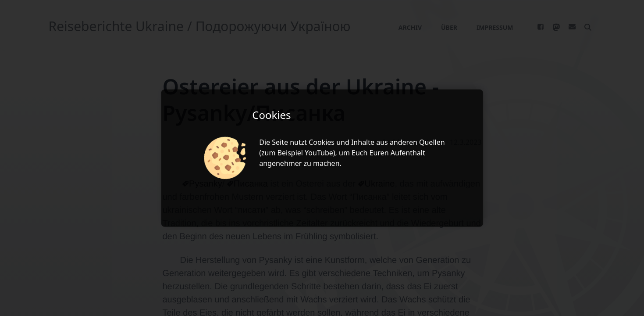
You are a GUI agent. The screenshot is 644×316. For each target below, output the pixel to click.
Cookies (322, 142)
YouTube (319, 153)
